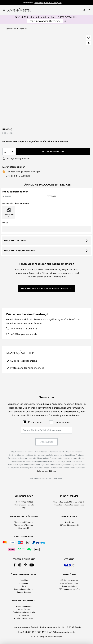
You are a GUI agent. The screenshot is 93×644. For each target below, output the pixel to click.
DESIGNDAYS (45, 21)
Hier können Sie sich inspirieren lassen (45, 288)
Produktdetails (15, 240)
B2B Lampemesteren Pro (69, 589)
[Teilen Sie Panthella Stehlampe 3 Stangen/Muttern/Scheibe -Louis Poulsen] (89, 43)
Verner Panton (24, 609)
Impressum (24, 583)
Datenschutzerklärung (46, 471)
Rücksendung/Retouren (24, 525)
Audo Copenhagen (24, 606)
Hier (75, 17)
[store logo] (21, 10)
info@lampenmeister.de (24, 334)
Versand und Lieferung (24, 522)
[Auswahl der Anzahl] (9, 152)
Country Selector (24, 592)
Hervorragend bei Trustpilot (52, 2)
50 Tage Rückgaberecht (69, 525)
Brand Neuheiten (69, 586)
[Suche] (84, 10)
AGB (24, 586)
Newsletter (69, 522)
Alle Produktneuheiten (24, 618)
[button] (89, 38)
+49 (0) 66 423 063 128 (24, 328)
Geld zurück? (24, 528)
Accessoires (24, 615)
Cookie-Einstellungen (69, 583)
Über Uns (24, 580)
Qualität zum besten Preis (24, 612)
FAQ (24, 508)
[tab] (24, 502)
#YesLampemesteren (69, 580)
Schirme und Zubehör (16, 29)
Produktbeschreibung (19, 251)
